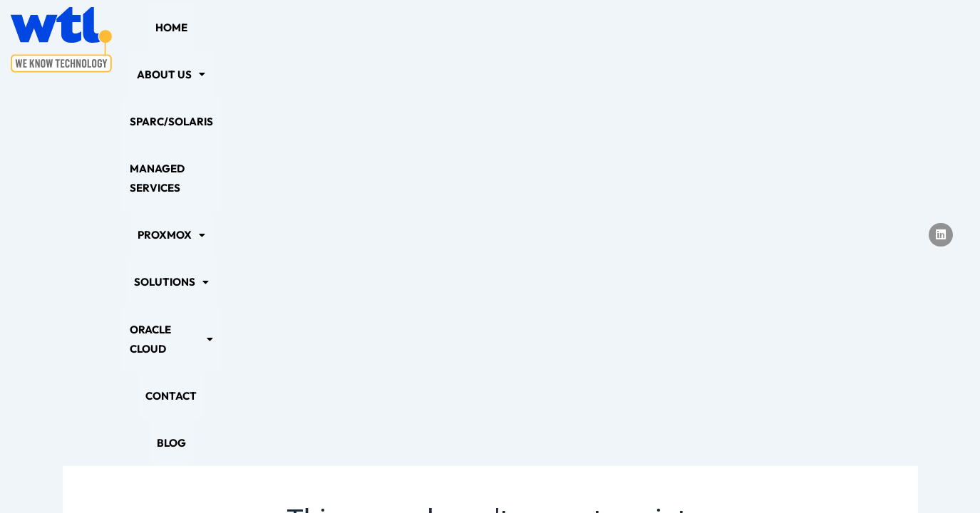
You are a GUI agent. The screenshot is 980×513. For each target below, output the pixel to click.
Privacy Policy (345, 475)
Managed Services (435, 40)
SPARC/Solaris (325, 40)
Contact (808, 40)
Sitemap (517, 475)
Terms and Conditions (617, 475)
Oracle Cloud (721, 40)
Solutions (623, 40)
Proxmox (537, 40)
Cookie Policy (438, 475)
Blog (862, 40)
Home (171, 40)
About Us (235, 40)
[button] (235, 40)
